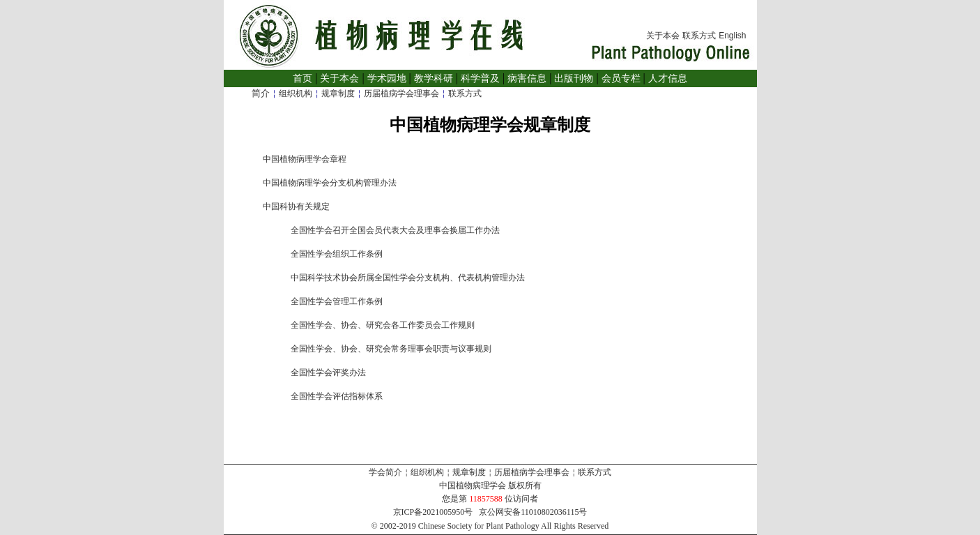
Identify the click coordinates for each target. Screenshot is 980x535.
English (732, 36)
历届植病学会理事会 (401, 93)
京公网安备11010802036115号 (533, 512)
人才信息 (668, 78)
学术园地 (387, 78)
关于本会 (663, 36)
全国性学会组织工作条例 (337, 254)
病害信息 (527, 78)
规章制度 (338, 93)
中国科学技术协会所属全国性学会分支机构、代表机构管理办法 (408, 278)
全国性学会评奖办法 (328, 372)
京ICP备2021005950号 (433, 512)
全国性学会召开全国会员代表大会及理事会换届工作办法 (395, 230)
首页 (303, 78)
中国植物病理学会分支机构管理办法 (330, 183)
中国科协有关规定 (296, 206)
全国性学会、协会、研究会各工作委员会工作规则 (383, 325)
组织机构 (296, 93)
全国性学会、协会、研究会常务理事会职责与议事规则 (391, 349)
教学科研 (434, 78)
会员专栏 (621, 78)
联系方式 (699, 36)
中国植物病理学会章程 (305, 159)
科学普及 (480, 78)
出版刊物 (574, 78)
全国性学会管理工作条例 (337, 301)
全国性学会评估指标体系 (337, 396)
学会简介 (385, 472)
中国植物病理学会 (473, 485)
